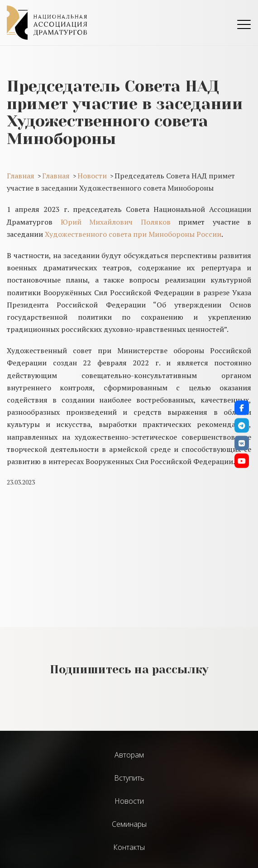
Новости (129, 801)
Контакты (129, 847)
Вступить (129, 778)
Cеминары (129, 824)
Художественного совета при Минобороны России (133, 234)
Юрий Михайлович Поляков (116, 222)
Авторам (129, 755)
